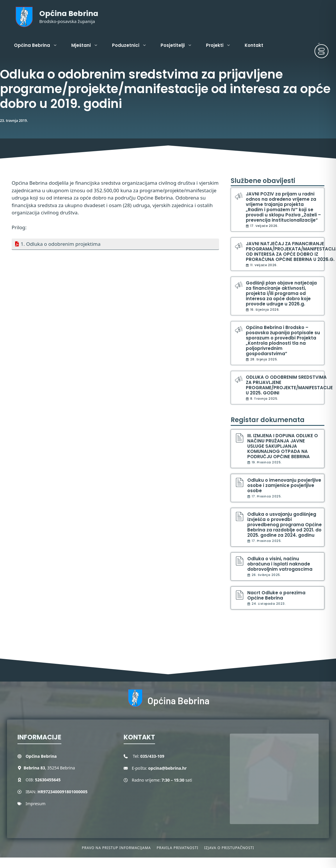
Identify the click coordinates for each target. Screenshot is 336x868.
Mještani (88, 45)
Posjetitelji (180, 45)
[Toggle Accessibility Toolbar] (321, 51)
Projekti (222, 45)
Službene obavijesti (263, 181)
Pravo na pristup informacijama (116, 848)
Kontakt (254, 45)
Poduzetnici (133, 45)
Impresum (35, 804)
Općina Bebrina (69, 14)
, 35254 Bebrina (49, 768)
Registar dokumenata (268, 420)
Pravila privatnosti (177, 848)
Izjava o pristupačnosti (229, 848)
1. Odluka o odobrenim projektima (61, 244)
